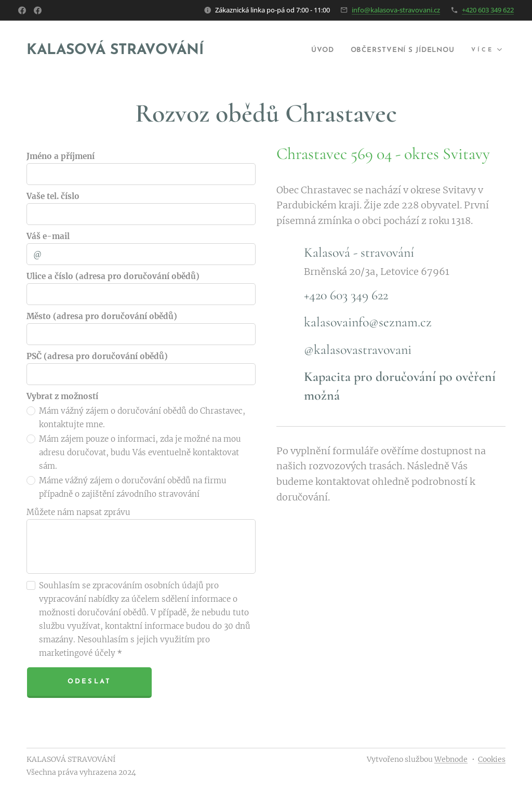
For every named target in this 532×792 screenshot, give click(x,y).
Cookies (492, 759)
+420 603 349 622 (488, 10)
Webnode (451, 759)
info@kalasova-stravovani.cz (396, 10)
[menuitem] (306, 50)
